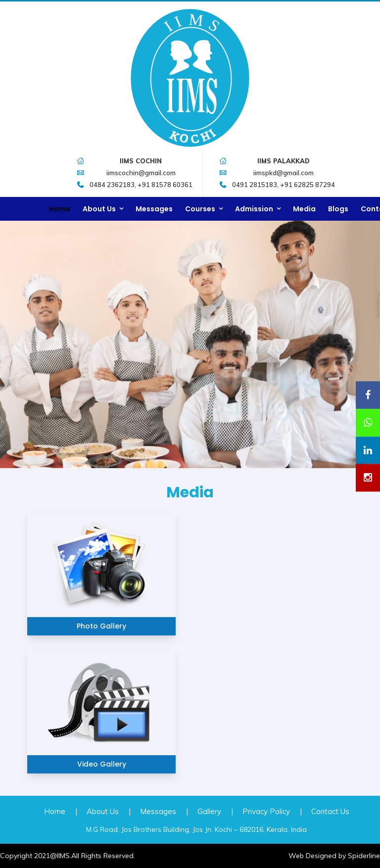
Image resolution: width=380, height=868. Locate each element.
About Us (99, 209)
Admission (254, 209)
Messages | (164, 811)
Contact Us (330, 811)
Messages (154, 209)
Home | (61, 811)
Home (60, 209)
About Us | (109, 811)
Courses (200, 209)
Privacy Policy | (272, 811)
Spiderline (364, 856)
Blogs (338, 209)
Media (304, 209)
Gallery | (215, 811)
